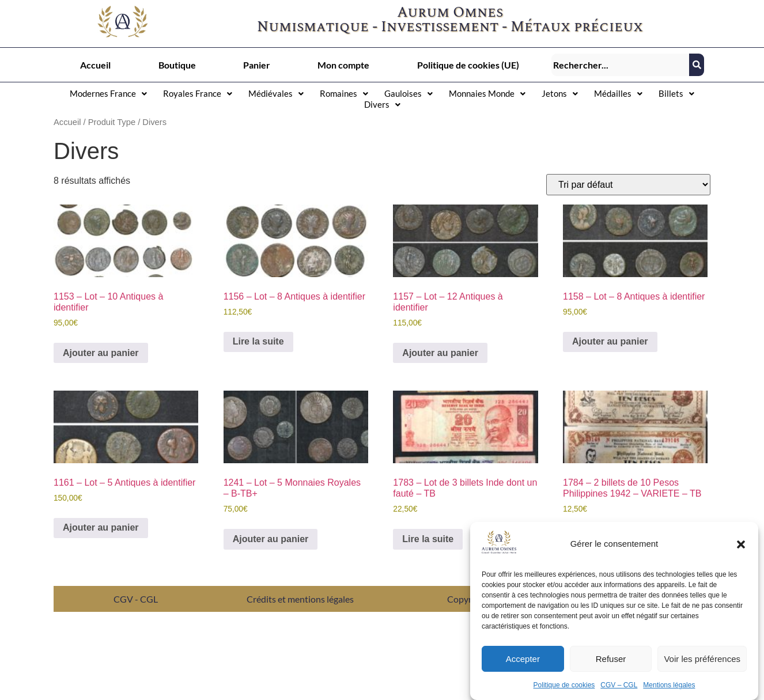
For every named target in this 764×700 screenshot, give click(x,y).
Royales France (198, 93)
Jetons (560, 93)
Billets (676, 93)
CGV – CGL (619, 686)
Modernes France (108, 93)
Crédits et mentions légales (300, 599)
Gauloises (409, 93)
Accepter (523, 660)
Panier (257, 65)
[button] (741, 546)
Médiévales (276, 93)
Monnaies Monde (487, 93)
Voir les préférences (702, 660)
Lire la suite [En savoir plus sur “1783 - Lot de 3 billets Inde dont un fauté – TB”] (428, 539)
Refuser (611, 660)
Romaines (344, 93)
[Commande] (628, 185)
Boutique (177, 65)
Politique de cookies (564, 686)
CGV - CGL (136, 599)
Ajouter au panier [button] (101, 353)
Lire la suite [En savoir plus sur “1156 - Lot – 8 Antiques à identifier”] (258, 341)
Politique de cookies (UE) (468, 65)
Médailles (618, 93)
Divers (382, 104)
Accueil (95, 65)
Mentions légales (669, 686)
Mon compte (343, 65)
